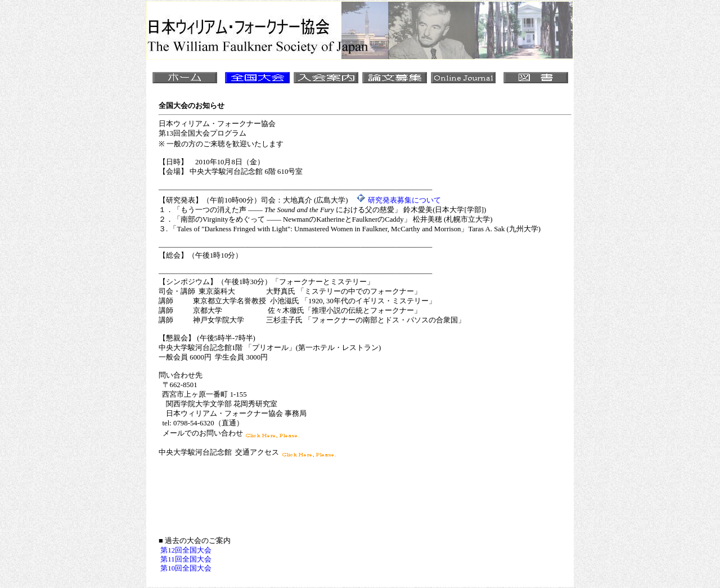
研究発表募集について (404, 200)
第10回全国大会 (186, 568)
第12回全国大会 (186, 550)
